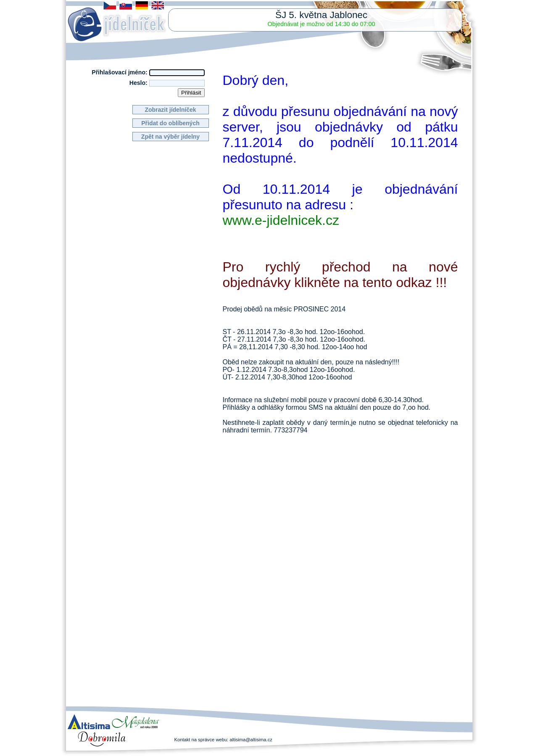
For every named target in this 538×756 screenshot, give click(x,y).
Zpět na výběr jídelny (170, 137)
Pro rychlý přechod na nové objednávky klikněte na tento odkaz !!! (340, 275)
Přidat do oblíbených (170, 123)
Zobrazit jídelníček (170, 110)
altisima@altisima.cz (251, 740)
